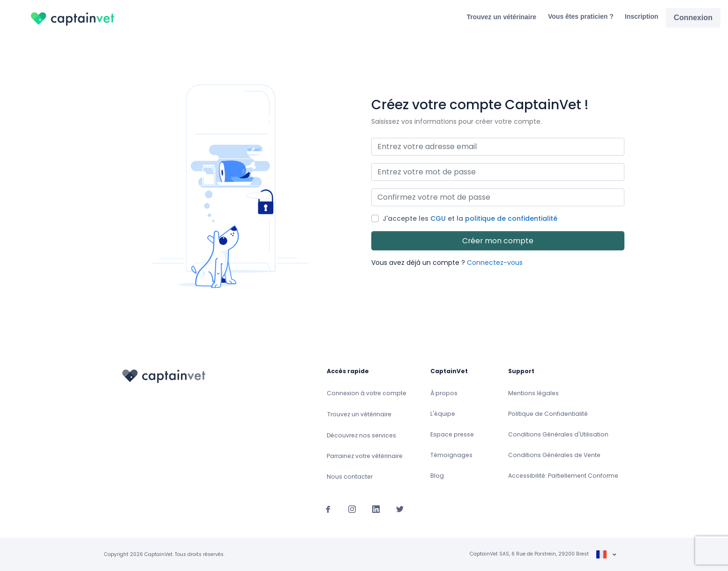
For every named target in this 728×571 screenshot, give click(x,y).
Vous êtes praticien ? (581, 16)
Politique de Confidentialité (548, 414)
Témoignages (451, 455)
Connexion (693, 18)
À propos (444, 393)
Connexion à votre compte (367, 393)
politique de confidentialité (511, 218)
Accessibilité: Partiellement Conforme (563, 476)
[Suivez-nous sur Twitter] (400, 509)
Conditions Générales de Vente (554, 455)
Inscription (642, 16)
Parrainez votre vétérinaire (365, 456)
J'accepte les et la (470, 218)
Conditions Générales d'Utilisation (558, 434)
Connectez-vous (495, 263)
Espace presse (452, 434)
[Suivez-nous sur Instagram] (352, 509)
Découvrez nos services (361, 435)
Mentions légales (533, 393)
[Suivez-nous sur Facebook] (328, 509)
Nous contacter (350, 477)
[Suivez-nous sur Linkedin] (376, 509)
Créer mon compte (498, 241)
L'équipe (443, 414)
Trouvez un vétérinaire (501, 17)
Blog (437, 476)
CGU (438, 218)
